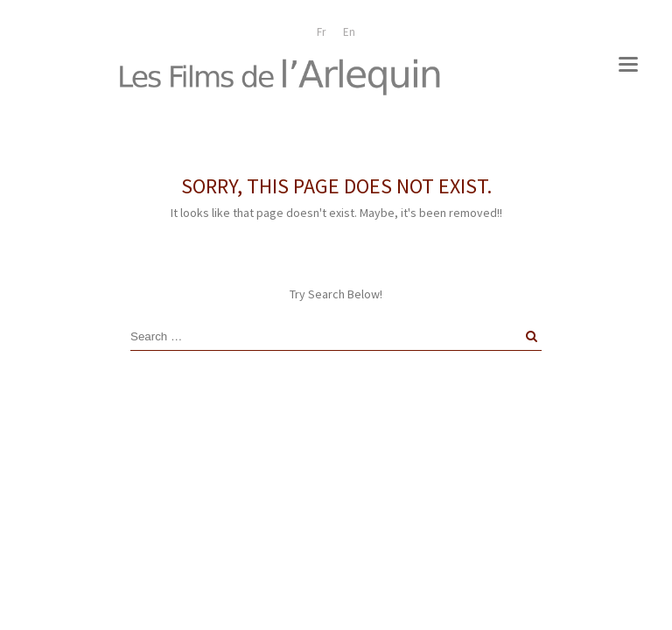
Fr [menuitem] (321, 32)
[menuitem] (321, 32)
